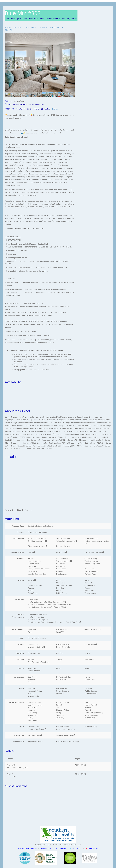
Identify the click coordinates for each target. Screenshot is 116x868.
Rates (65, 28)
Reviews (9, 30)
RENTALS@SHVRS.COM (28, 849)
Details (18, 28)
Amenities (55, 28)
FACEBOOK (77, 849)
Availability (30, 28)
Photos (8, 28)
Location (43, 28)
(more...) (55, 109)
